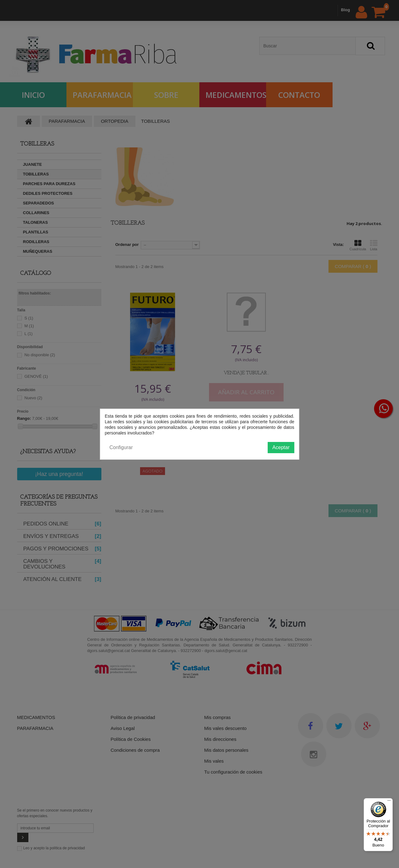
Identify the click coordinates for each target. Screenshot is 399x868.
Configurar (121, 447)
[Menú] (389, 802)
